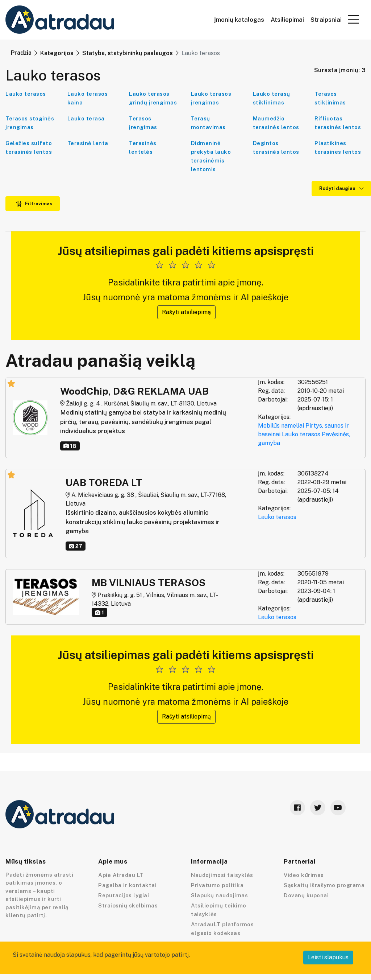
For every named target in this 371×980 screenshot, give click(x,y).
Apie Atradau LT (121, 875)
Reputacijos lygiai (124, 895)
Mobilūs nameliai (281, 426)
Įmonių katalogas (239, 20)
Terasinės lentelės (143, 147)
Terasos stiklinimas (330, 98)
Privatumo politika (217, 885)
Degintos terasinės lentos (276, 147)
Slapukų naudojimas (219, 895)
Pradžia (21, 53)
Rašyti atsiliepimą (186, 312)
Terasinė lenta (88, 143)
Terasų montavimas (208, 123)
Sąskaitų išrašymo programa (324, 885)
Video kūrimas (304, 875)
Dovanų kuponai (306, 895)
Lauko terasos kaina (88, 98)
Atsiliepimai (287, 20)
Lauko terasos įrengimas (211, 98)
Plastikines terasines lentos (338, 147)
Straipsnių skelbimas (128, 905)
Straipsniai (326, 20)
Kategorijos (57, 53)
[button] (354, 19)
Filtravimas (34, 204)
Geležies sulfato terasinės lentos (29, 147)
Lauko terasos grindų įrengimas (153, 98)
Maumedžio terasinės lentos (276, 123)
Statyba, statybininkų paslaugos (128, 53)
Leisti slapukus (328, 957)
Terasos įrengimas (143, 123)
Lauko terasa (86, 118)
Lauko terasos (26, 94)
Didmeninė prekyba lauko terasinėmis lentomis (211, 156)
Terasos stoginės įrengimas (30, 123)
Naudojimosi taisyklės (222, 875)
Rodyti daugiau (341, 188)
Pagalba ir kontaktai (127, 885)
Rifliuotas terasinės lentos (338, 123)
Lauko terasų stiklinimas (272, 98)
